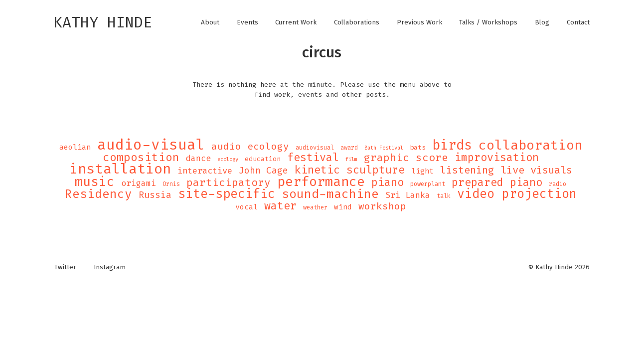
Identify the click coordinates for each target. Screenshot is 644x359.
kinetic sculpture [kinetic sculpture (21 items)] (350, 170)
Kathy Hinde (103, 22)
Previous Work (419, 22)
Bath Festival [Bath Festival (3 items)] (384, 148)
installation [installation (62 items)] (120, 169)
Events (247, 22)
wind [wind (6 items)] (343, 207)
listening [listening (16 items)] (467, 170)
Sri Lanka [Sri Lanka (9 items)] (408, 195)
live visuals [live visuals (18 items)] (536, 170)
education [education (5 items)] (263, 159)
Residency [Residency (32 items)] (98, 194)
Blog (542, 22)
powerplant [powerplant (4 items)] (428, 184)
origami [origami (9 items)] (139, 183)
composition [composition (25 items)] (141, 158)
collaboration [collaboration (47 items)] (530, 146)
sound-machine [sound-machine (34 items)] (330, 194)
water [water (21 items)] (280, 206)
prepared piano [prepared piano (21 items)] (497, 182)
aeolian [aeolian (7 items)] (75, 147)
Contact (578, 22)
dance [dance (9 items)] (198, 159)
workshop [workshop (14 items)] (382, 206)
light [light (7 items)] (422, 171)
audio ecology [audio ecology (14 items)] (250, 147)
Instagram (110, 267)
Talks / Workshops (488, 22)
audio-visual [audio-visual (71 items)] (151, 145)
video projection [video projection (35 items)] (517, 194)
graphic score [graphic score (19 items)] (406, 158)
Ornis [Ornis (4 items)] (171, 184)
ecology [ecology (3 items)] (228, 159)
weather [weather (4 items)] (315, 207)
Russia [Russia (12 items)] (155, 195)
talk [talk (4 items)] (444, 196)
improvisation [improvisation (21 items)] (497, 158)
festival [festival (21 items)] (313, 158)
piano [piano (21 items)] (388, 182)
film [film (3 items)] (351, 159)
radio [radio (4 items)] (558, 184)
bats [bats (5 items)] (418, 147)
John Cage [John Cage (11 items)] (263, 171)
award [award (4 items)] (349, 148)
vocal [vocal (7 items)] (246, 207)
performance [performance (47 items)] (321, 182)
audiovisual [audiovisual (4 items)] (315, 148)
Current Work (296, 22)
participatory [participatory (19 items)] (229, 182)
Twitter (65, 267)
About (210, 22)
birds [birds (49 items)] (452, 145)
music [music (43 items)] (95, 181)
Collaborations (357, 22)
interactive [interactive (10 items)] (205, 171)
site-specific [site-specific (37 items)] (227, 194)
